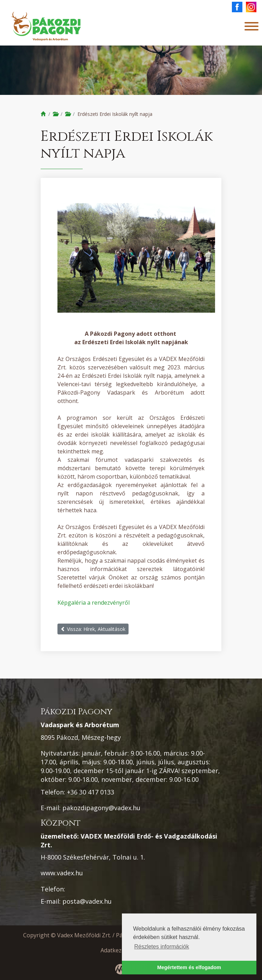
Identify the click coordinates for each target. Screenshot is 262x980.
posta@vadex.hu (87, 901)
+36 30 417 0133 (91, 792)
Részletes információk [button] (162, 947)
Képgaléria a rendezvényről (94, 603)
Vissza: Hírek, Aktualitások (93, 629)
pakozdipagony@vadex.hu (101, 808)
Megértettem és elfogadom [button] (189, 967)
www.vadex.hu (62, 873)
